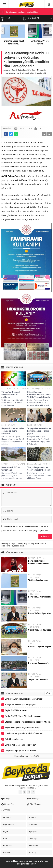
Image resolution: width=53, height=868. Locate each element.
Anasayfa (7, 70)
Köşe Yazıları (8, 824)
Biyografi (33, 831)
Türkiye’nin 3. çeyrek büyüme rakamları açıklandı (11, 394)
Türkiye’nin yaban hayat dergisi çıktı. (13, 42)
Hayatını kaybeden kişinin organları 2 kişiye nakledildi (13, 431)
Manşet (14, 70)
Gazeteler (7, 853)
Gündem (32, 817)
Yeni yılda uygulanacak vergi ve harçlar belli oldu (39, 468)
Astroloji (32, 853)
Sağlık (9, 128)
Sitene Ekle (9, 804)
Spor (5, 838)
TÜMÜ (48, 693)
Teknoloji (33, 838)
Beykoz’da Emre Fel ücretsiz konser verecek (39, 562)
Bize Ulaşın (35, 799)
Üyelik (7, 810)
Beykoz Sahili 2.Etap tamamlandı (11, 468)
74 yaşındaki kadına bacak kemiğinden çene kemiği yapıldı (39, 431)
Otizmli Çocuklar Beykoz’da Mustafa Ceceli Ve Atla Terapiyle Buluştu (39, 394)
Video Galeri (34, 845)
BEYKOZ (31, 389)
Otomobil (33, 824)
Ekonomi (5, 389)
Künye (7, 799)
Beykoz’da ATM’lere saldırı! (40, 42)
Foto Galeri (7, 845)
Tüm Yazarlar (36, 804)
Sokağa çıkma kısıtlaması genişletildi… (22, 12)
